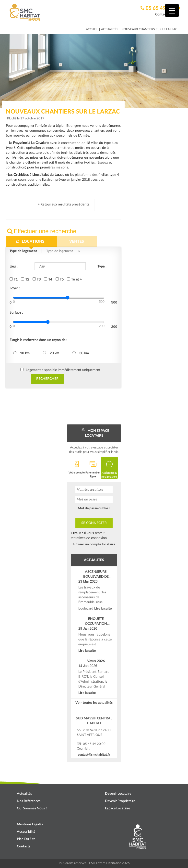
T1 (14, 279)
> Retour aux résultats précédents (63, 204)
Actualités (110, 29)
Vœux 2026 (96, 661)
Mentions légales (30, 824)
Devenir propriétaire (120, 801)
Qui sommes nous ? (32, 808)
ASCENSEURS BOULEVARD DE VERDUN (96, 574)
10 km (21, 353)
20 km (51, 353)
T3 (37, 279)
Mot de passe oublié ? (94, 508)
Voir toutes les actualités (94, 702)
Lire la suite (103, 608)
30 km (81, 353)
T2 (25, 279)
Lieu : (14, 267)
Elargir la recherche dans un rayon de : (38, 340)
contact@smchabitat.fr (94, 754)
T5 (60, 279)
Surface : (16, 313)
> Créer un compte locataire (94, 544)
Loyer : (15, 288)
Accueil (92, 29)
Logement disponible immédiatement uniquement (63, 370)
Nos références (29, 801)
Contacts (24, 846)
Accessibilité (26, 832)
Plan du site (26, 839)
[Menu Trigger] (172, 10)
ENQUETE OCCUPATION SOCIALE (96, 621)
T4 (48, 279)
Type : (102, 267)
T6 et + (74, 279)
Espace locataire (117, 808)
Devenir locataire (118, 794)
